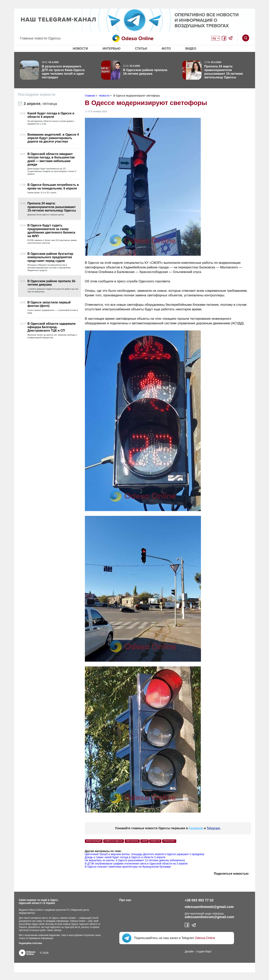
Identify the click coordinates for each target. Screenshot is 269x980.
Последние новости (37, 94)
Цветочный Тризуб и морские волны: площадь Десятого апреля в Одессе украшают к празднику (145, 854)
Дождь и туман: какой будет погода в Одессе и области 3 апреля (125, 857)
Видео (191, 49)
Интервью (111, 49)
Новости (80, 49)
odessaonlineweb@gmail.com (209, 907)
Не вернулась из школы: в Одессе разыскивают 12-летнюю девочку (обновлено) (135, 860)
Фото (166, 49)
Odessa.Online (205, 938)
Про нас (125, 900)
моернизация (94, 841)
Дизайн (189, 951)
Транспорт (169, 841)
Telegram (213, 828)
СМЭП (145, 841)
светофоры (132, 841)
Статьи (141, 49)
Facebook (196, 828)
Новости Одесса (114, 841)
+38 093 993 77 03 (199, 900)
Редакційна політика (30, 943)
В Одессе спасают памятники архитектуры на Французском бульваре (128, 867)
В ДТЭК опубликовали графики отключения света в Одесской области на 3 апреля (136, 864)
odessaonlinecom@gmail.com (209, 917)
